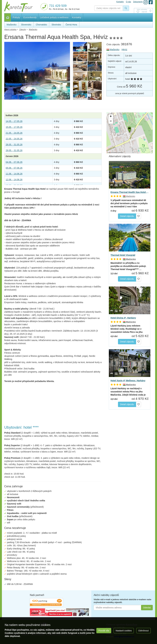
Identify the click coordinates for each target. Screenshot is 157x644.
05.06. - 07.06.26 (14, 168)
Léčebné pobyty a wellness (54, 17)
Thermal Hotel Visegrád (123, 255)
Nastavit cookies (124, 631)
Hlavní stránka (8, 17)
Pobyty (16, 17)
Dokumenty (138, 2)
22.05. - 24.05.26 (14, 139)
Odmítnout (143, 631)
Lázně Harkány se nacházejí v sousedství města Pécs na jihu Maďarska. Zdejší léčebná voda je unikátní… (128, 392)
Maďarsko (113, 50)
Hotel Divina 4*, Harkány (123, 318)
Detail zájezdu (127, 216)
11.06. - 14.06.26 (14, 174)
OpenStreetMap (113, 153)
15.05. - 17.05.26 (14, 127)
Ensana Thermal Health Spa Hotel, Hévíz (130, 192)
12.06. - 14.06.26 (14, 180)
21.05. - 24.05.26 (14, 133)
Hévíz (124, 50)
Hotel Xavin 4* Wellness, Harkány (128, 381)
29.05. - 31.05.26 (14, 150)
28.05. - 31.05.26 (14, 145)
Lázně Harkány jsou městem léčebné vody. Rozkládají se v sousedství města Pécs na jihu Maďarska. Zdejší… (127, 329)
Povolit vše (104, 631)
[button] (129, 129)
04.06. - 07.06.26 (14, 162)
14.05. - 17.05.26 (14, 121)
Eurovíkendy (30, 17)
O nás (128, 2)
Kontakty (76, 17)
